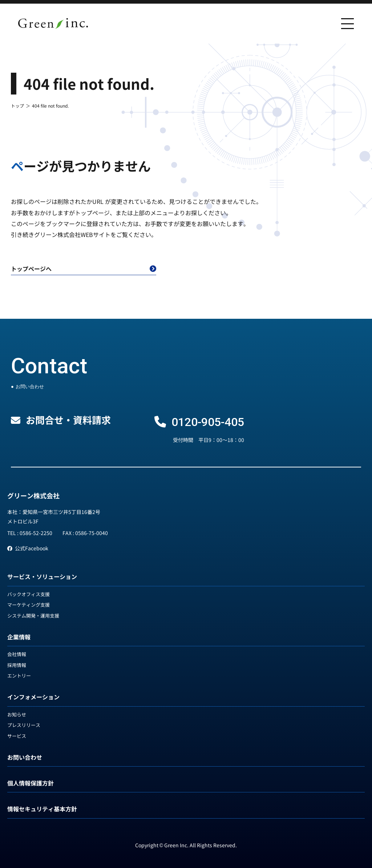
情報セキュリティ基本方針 (42, 809)
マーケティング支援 (29, 605)
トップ (17, 106)
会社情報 (17, 654)
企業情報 (19, 637)
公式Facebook (28, 548)
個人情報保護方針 (31, 783)
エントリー (19, 676)
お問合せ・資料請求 (68, 420)
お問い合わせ (25, 757)
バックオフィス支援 (29, 594)
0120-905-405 (208, 422)
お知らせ (17, 714)
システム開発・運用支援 (33, 616)
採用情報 (17, 665)
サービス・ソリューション (42, 576)
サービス (17, 736)
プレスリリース (24, 725)
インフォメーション (33, 697)
